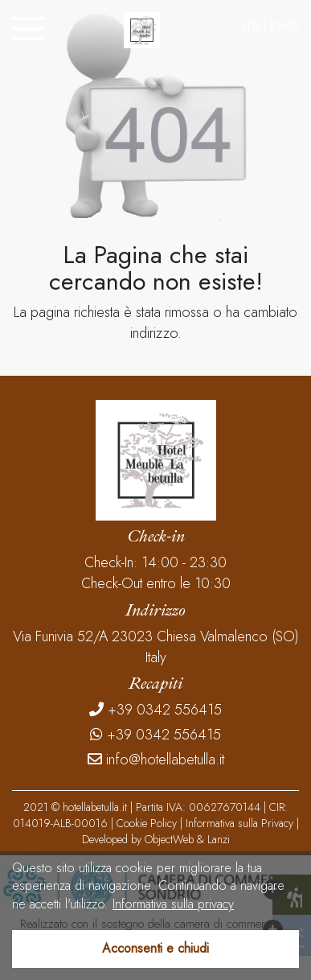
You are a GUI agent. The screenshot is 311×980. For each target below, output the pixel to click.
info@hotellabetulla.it (156, 760)
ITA (251, 26)
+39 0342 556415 (155, 710)
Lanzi (219, 839)
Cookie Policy (147, 823)
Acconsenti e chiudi (155, 948)
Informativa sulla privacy (173, 904)
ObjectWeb (169, 839)
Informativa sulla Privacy (239, 823)
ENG (284, 26)
